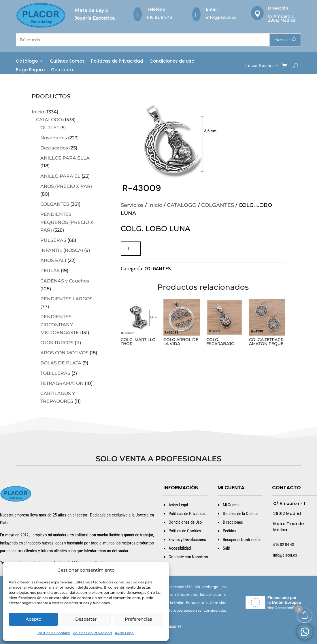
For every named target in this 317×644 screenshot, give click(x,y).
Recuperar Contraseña (242, 540)
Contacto (62, 70)
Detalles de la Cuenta (240, 514)
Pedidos (230, 531)
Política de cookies (54, 633)
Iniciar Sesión (259, 66)
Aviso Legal (124, 633)
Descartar (86, 619)
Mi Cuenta (231, 505)
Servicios (132, 205)
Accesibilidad (180, 548)
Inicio (38, 112)
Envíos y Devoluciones (187, 540)
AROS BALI (53, 260)
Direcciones (233, 522)
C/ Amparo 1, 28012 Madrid (282, 18)
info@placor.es (221, 17)
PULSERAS (53, 240)
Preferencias (138, 619)
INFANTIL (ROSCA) (62, 250)
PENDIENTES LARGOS (66, 299)
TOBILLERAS (55, 373)
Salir (227, 548)
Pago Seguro (30, 70)
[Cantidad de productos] (131, 249)
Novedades (54, 138)
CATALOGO (49, 120)
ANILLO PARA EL (60, 176)
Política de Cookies (185, 531)
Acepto (34, 619)
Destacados (54, 148)
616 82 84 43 (160, 17)
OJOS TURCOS (57, 343)
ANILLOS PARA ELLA (65, 158)
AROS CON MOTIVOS (64, 353)
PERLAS (50, 270)
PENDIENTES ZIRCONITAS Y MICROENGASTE (60, 324)
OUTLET (50, 128)
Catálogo (27, 62)
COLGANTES (55, 204)
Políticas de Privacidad (92, 633)
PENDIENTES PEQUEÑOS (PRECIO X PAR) (67, 222)
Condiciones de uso (172, 62)
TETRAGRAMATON (62, 383)
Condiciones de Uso (185, 522)
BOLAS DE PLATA (61, 363)
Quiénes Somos (67, 62)
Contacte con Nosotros (188, 557)
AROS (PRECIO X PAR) (66, 186)
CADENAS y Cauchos (65, 281)
